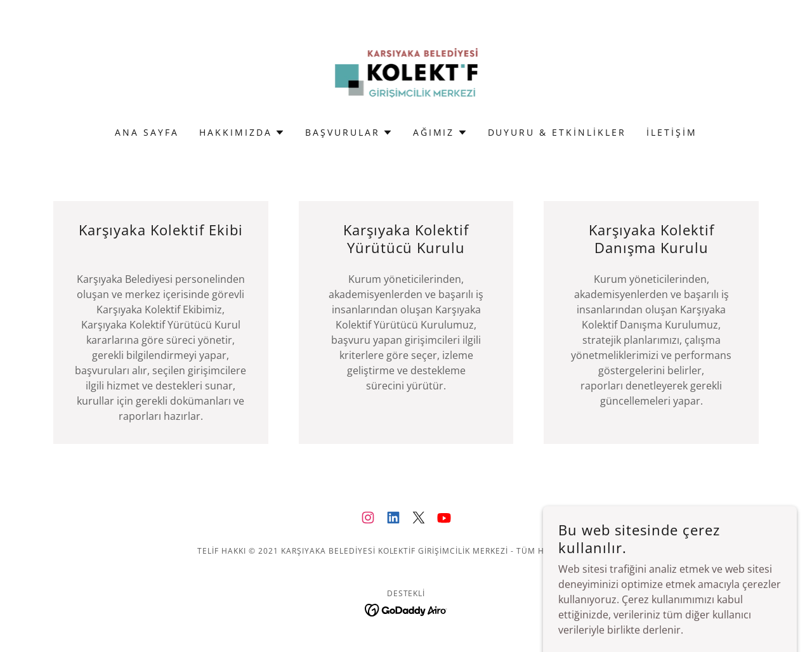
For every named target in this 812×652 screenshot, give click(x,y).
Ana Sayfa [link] (147, 132)
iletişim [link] (672, 132)
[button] (242, 133)
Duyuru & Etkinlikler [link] (557, 132)
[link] (406, 72)
